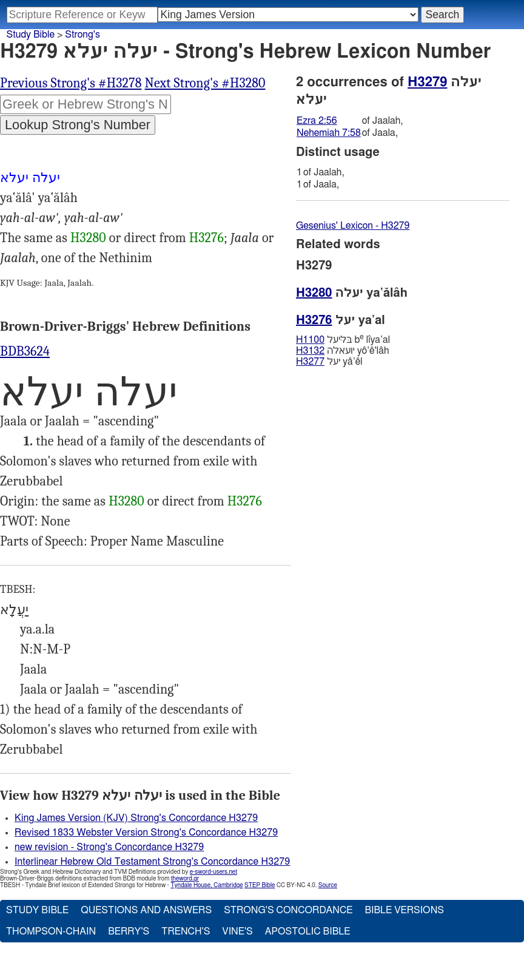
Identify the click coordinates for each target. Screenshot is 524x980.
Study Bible (31, 35)
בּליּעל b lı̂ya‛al (343, 340)
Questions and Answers (146, 910)
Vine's (237, 931)
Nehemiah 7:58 (329, 133)
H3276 (207, 238)
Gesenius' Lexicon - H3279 (353, 226)
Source (328, 885)
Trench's (186, 931)
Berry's (129, 931)
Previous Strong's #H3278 (71, 83)
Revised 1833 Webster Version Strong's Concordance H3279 (146, 833)
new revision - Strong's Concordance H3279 (109, 847)
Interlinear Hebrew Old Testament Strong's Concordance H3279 (152, 862)
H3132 (310, 351)
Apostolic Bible (308, 931)
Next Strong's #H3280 (205, 83)
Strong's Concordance (288, 910)
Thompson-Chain (51, 931)
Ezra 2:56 (317, 121)
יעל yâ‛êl (329, 362)
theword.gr (185, 879)
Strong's (82, 35)
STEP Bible (260, 885)
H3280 (88, 238)
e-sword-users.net (213, 872)
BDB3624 (25, 351)
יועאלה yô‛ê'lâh (343, 351)
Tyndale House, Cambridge (207, 885)
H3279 (427, 82)
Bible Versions (404, 910)
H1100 (310, 340)
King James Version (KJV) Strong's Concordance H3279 (136, 818)
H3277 (310, 362)
